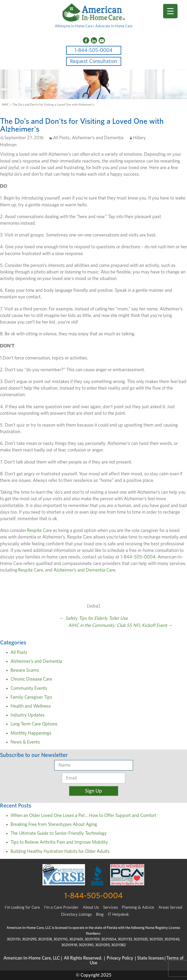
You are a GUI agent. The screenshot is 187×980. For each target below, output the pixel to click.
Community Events (29, 688)
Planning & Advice (138, 907)
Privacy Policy (120, 958)
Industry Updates (28, 715)
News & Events (25, 742)
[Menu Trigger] (170, 11)
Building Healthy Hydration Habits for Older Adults (60, 852)
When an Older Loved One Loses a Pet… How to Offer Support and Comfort (83, 816)
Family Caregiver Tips (31, 697)
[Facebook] (86, 40)
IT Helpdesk (118, 914)
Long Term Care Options (34, 724)
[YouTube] (102, 40)
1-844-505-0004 (94, 50)
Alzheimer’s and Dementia (98, 138)
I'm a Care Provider (61, 907)
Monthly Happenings (31, 733)
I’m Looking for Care (22, 907)
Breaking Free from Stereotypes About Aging (54, 825)
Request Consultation (94, 61)
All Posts (61, 138)
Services (110, 907)
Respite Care (39, 531)
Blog (100, 914)
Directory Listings (76, 914)
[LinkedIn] (94, 40)
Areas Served (170, 907)
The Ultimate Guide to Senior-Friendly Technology (59, 833)
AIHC (5, 105)
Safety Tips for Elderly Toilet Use (94, 618)
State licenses (151, 958)
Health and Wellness (31, 706)
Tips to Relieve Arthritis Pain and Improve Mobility (59, 842)
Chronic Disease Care (31, 679)
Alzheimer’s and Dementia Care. (84, 570)
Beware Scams (25, 670)
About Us (91, 907)
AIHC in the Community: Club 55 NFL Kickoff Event (121, 626)
